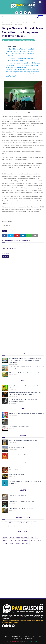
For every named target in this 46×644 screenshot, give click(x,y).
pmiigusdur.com (34, 641)
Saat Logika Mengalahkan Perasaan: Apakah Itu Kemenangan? (26, 413)
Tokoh (11, 544)
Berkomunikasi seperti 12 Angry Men (19, 454)
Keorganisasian (17, 636)
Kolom (28, 523)
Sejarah (5, 544)
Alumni (7, 636)
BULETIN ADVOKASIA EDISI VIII (17, 495)
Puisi (22, 523)
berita (9, 23)
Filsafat (12, 537)
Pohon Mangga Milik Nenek (16, 475)
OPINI (11, 523)
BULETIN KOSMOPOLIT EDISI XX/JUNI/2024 (21, 509)
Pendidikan (25, 540)
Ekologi (5, 537)
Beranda (4, 23)
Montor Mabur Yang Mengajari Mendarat (20, 468)
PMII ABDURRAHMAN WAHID (12, 40)
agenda (18, 544)
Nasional (17, 540)
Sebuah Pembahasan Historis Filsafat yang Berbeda (23, 440)
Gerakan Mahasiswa (22, 537)
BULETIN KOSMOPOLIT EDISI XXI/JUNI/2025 (21, 502)
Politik (33, 540)
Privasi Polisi (27, 636)
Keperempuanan (8, 540)
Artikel (17, 523)
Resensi (12, 526)
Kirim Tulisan (37, 636)
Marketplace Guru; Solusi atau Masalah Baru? (21, 420)
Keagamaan (33, 537)
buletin (5, 526)
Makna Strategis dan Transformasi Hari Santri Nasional (24, 373)
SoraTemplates (15, 641)
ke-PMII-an (25, 544)
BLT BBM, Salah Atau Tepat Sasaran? (19, 427)
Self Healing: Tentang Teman (17, 447)
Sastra (39, 540)
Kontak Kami (18, 638)
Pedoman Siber (28, 638)
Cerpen (35, 523)
